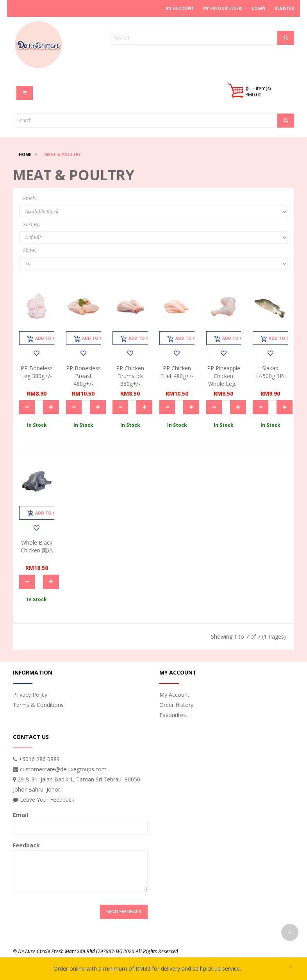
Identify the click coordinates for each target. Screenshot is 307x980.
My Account (174, 695)
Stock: (30, 199)
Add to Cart (46, 339)
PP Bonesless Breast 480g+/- (83, 376)
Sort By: (32, 225)
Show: (30, 250)
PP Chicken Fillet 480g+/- (177, 372)
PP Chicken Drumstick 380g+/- (130, 376)
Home (25, 154)
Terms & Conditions (38, 705)
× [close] (291, 967)
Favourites (173, 715)
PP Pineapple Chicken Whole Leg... (224, 376)
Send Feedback (124, 912)
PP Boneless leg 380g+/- (37, 372)
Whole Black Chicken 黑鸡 (37, 546)
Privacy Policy (30, 695)
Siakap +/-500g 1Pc (270, 372)
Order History (176, 705)
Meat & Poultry (63, 154)
